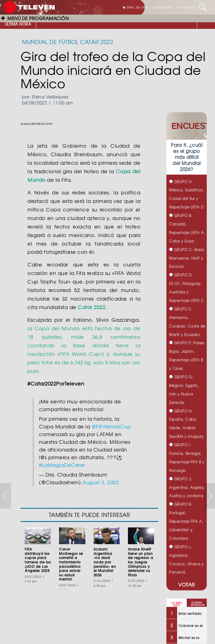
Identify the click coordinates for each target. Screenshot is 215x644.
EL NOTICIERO (163, 7)
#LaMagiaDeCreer (62, 465)
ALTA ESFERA (186, 7)
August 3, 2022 (100, 482)
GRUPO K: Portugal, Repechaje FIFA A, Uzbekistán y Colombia (186, 521)
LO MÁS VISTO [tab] (176, 604)
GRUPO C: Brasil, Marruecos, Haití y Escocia (187, 258)
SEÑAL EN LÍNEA (136, 7)
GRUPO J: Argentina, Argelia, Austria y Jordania (187, 487)
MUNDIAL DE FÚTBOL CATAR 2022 (68, 42)
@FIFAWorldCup (111, 426)
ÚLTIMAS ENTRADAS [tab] (198, 604)
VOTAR (187, 584)
